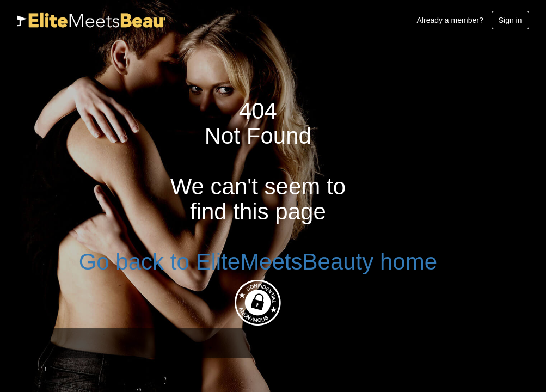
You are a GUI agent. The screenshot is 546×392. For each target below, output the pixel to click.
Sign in (510, 20)
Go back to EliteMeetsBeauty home (258, 262)
